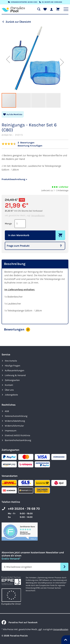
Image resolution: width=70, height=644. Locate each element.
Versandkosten (38, 215)
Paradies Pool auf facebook (20, 622)
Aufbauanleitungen (14, 370)
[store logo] (13, 9)
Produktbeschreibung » (14, 179)
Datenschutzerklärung (16, 416)
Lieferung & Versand (15, 375)
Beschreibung (15, 264)
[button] (8, 59)
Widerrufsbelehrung (15, 421)
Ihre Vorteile (11, 361)
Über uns (9, 390)
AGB (7, 411)
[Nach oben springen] (66, 640)
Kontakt (9, 385)
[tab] (35, 264)
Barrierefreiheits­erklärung (18, 440)
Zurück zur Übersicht (18, 22)
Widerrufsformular (14, 426)
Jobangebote (11, 395)
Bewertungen (17, 330)
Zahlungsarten (12, 380)
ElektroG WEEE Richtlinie (17, 435)
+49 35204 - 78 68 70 (24, 509)
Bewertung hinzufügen (30, 146)
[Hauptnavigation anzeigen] (66, 9)
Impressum (11, 431)
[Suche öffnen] (39, 9)
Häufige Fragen (12, 366)
